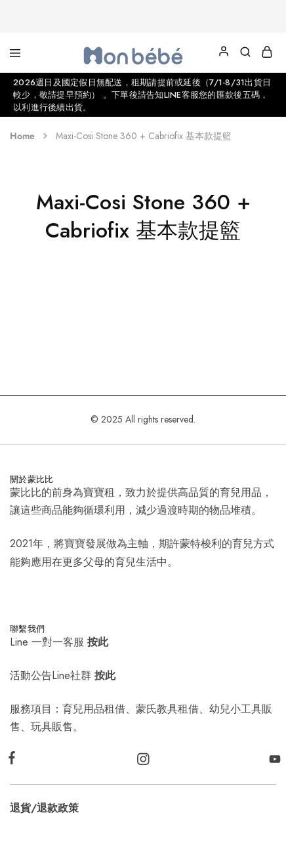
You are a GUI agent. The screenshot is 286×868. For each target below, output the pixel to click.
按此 (98, 642)
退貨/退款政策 (44, 808)
